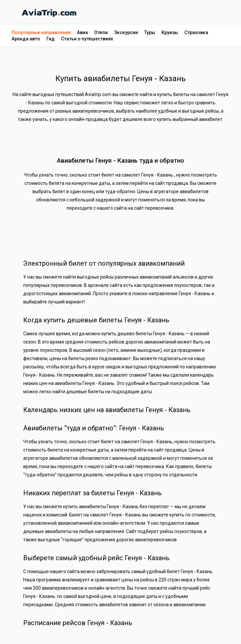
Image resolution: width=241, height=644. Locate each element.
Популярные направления (41, 32)
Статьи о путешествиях (87, 39)
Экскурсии (126, 32)
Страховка (196, 32)
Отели (101, 32)
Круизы (170, 32)
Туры (150, 32)
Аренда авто (26, 39)
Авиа (82, 32)
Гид (51, 39)
